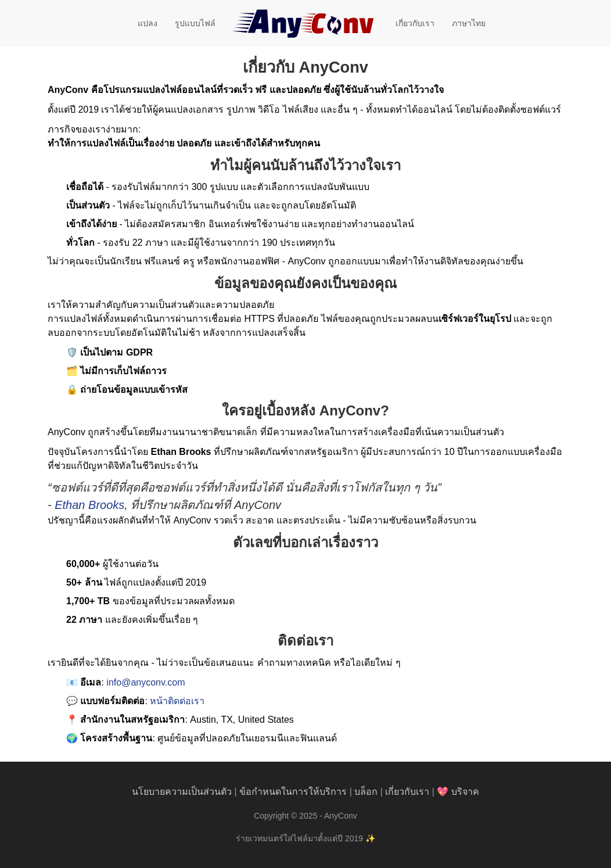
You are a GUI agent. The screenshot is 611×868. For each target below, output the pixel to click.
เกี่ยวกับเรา (415, 23)
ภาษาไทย (469, 23)
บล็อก (366, 792)
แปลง (148, 23)
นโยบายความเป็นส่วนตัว (182, 792)
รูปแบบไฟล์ (195, 23)
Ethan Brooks (89, 505)
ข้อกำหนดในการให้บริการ (293, 792)
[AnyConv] (305, 23)
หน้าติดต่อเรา (177, 701)
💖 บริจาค (458, 792)
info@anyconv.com (145, 682)
